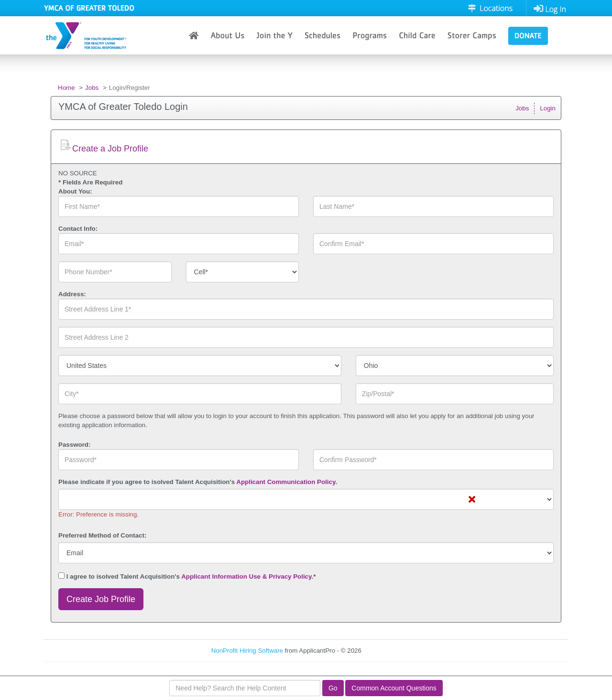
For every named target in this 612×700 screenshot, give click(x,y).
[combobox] (243, 272)
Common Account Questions (394, 688)
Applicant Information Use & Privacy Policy (246, 576)
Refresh (390, 651)
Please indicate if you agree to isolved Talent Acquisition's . (198, 482)
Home (66, 88)
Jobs (92, 88)
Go (333, 688)
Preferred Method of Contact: (102, 535)
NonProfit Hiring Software (247, 651)
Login (548, 108)
